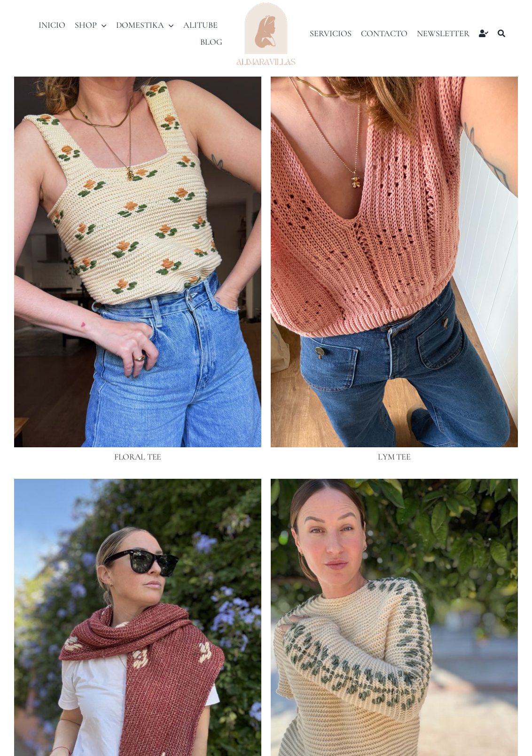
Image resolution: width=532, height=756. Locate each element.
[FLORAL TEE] (138, 83)
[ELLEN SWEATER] (394, 485)
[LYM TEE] (394, 83)
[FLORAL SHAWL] (138, 485)
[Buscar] (501, 33)
